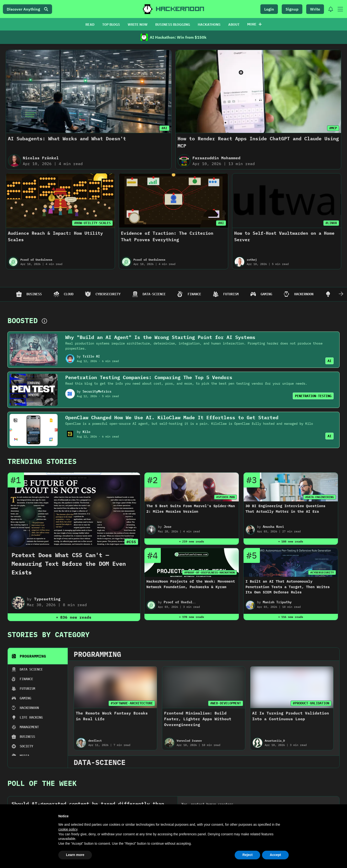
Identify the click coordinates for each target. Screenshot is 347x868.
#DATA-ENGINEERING (320, 497)
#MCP (333, 128)
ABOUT (234, 25)
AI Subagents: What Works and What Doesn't (67, 139)
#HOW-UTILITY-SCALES (92, 223)
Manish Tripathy (277, 602)
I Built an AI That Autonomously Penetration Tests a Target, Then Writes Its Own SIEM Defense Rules (288, 587)
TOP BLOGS (111, 25)
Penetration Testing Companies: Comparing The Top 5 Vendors (149, 377)
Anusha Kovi (273, 527)
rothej (252, 260)
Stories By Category (48, 634)
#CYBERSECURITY (322, 572)
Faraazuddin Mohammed (216, 158)
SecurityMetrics (97, 391)
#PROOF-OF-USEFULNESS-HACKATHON (209, 572)
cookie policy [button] (68, 829)
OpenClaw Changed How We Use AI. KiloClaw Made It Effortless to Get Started (172, 417)
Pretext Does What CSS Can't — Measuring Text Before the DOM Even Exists (69, 564)
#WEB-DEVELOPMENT (226, 703)
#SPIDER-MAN (225, 497)
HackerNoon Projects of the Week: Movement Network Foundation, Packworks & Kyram (191, 584)
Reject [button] (247, 855)
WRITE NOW (138, 25)
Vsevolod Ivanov (189, 741)
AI (329, 361)
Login (269, 9)
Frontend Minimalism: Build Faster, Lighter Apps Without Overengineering (198, 719)
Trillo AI (91, 356)
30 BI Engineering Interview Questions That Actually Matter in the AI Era (285, 509)
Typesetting (47, 599)
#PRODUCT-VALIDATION (311, 703)
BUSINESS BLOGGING (173, 25)
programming (97, 654)
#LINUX (331, 223)
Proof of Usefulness (36, 260)
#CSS (131, 542)
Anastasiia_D (275, 741)
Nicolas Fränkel (41, 158)
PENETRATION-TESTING (313, 396)
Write (315, 9)
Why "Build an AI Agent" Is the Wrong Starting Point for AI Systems (160, 337)
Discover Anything (27, 9)
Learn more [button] (75, 855)
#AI (164, 128)
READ (90, 25)
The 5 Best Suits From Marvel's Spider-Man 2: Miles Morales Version (191, 509)
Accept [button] (275, 855)
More (254, 24)
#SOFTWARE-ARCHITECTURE (132, 703)
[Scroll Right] (341, 294)
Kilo (86, 432)
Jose (168, 527)
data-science (100, 762)
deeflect (95, 741)
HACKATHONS (209, 25)
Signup (292, 9)
